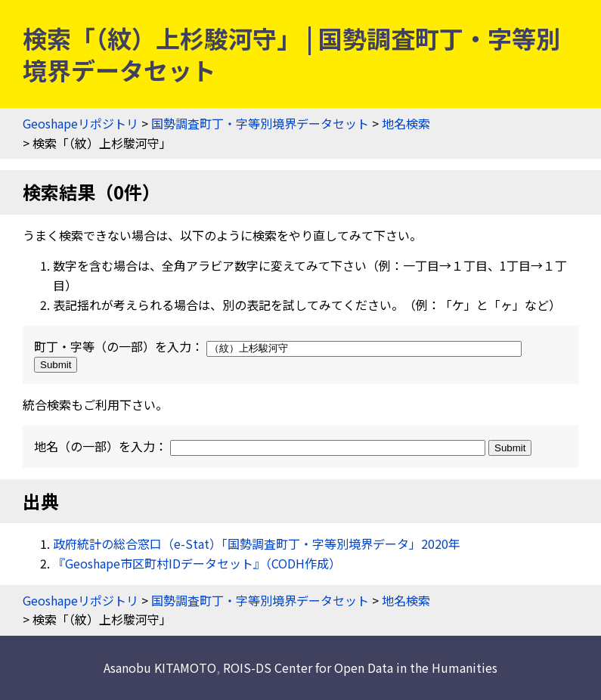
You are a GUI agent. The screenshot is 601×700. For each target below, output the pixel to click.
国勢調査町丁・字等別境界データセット (260, 123)
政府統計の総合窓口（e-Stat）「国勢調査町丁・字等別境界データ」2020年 (257, 544)
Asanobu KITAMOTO (160, 667)
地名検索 (406, 123)
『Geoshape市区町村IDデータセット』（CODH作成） (197, 563)
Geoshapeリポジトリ (81, 123)
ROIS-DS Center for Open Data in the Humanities (360, 667)
